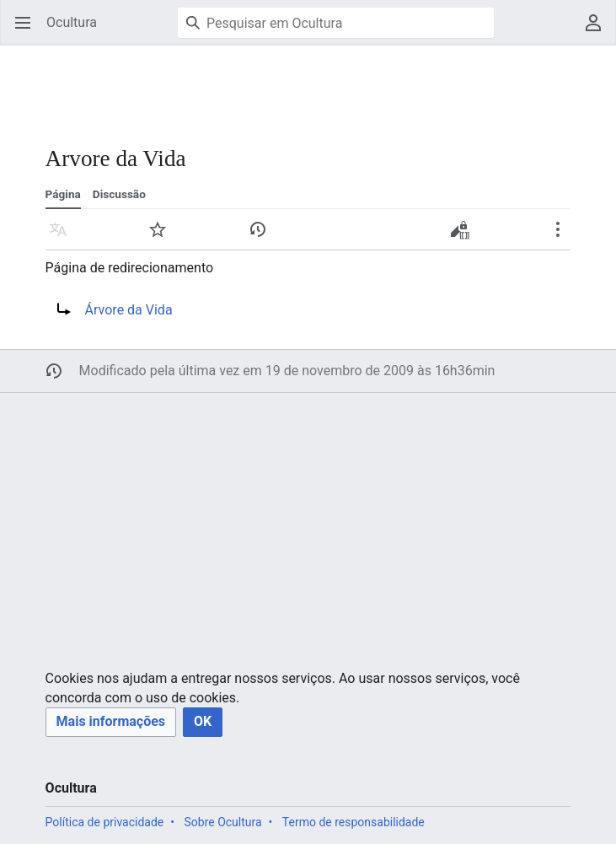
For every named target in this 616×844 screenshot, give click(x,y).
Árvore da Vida (129, 310)
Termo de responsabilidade (354, 822)
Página (63, 194)
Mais (563, 237)
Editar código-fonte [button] (464, 235)
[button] (111, 722)
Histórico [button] (263, 237)
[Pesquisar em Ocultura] (336, 23)
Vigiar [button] (163, 237)
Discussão (119, 194)
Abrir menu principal (28, 31)
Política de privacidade (105, 822)
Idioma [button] (64, 237)
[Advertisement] (307, 84)
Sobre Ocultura (222, 822)
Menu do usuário (599, 31)
